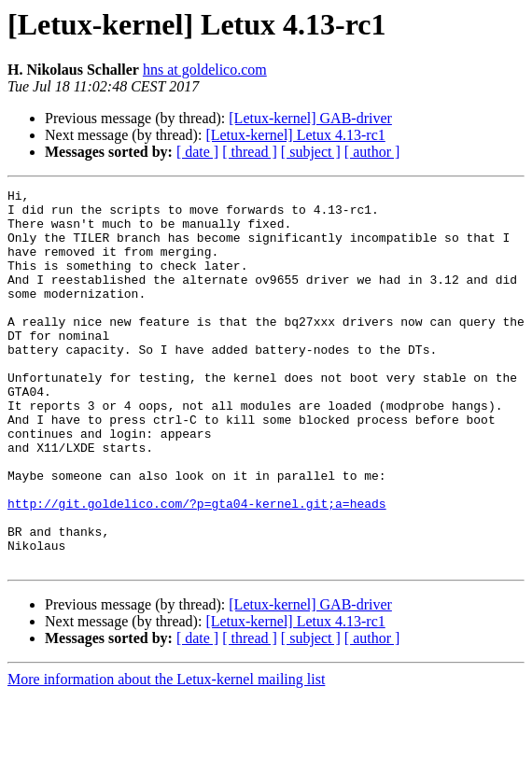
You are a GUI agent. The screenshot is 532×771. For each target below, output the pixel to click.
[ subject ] (311, 152)
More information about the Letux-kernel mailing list (166, 755)
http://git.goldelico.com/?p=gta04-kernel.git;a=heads (197, 568)
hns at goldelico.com (205, 70)
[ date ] (197, 152)
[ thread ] (250, 152)
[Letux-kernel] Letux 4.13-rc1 (295, 135)
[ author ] (372, 152)
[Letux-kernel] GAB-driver (310, 118)
